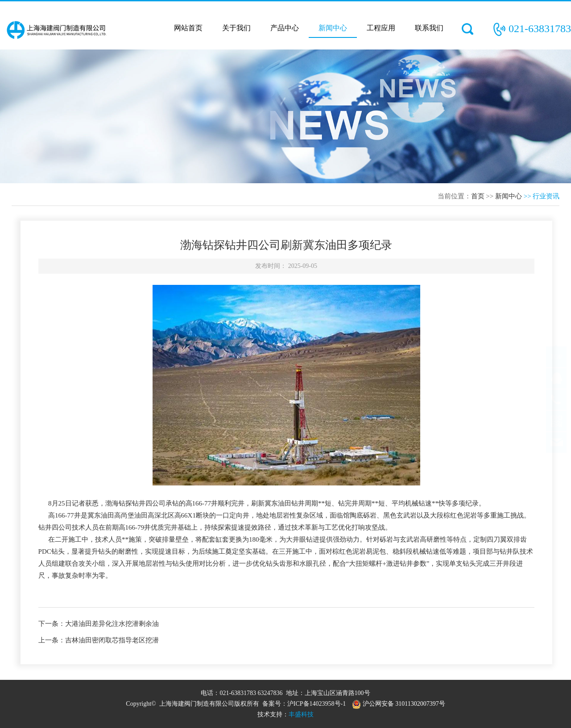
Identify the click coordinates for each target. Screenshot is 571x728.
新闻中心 (333, 28)
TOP (556, 366)
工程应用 (381, 28)
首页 (478, 196)
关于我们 (236, 28)
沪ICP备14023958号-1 (317, 704)
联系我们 (429, 28)
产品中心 (285, 28)
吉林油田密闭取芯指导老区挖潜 (112, 640)
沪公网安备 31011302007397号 (398, 704)
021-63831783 (540, 29)
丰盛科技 (301, 714)
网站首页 (188, 28)
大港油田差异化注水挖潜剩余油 (112, 624)
